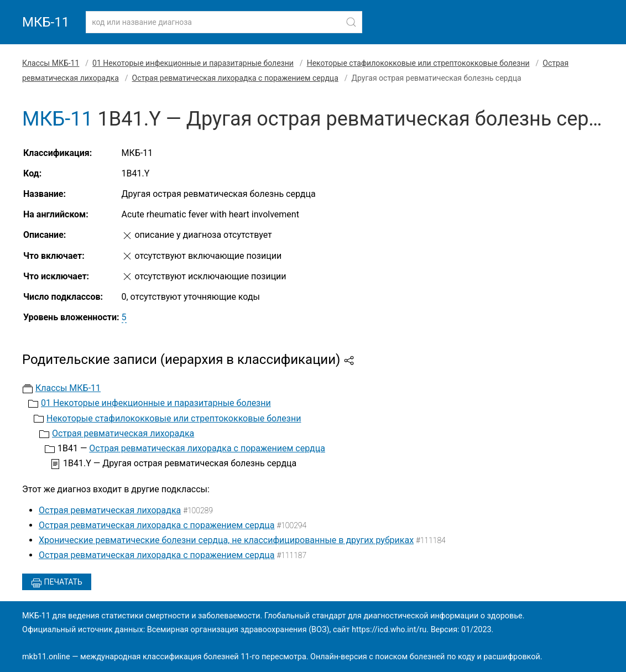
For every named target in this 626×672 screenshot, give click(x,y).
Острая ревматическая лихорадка (123, 433)
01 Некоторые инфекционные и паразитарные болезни (193, 63)
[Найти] (351, 22)
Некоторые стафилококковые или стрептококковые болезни (418, 63)
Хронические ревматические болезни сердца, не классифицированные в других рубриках (226, 540)
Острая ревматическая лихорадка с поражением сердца (235, 78)
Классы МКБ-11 (51, 63)
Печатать (57, 583)
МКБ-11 (46, 22)
